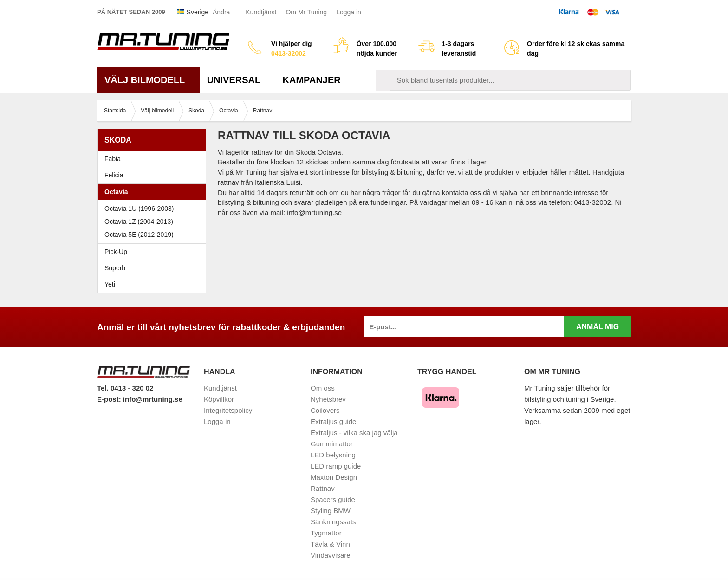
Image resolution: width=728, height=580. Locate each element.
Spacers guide (333, 499)
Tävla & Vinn (330, 544)
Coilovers (325, 410)
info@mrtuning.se (153, 399)
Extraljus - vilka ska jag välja (354, 433)
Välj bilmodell (148, 80)
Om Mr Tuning (306, 12)
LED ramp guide (336, 466)
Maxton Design (334, 477)
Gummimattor (332, 444)
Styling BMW (331, 511)
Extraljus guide (333, 421)
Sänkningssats (333, 522)
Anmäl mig (598, 327)
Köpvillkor (219, 399)
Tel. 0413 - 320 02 (125, 388)
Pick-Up (116, 252)
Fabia (154, 159)
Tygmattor (326, 533)
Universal (237, 80)
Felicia (154, 175)
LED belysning (333, 455)
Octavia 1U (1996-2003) (154, 209)
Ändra (221, 12)
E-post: (110, 399)
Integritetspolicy (228, 410)
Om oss (323, 388)
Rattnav (323, 488)
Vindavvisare (331, 555)
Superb (154, 268)
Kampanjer (312, 80)
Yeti (154, 284)
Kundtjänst (261, 12)
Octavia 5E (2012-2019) (154, 235)
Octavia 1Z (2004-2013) (154, 222)
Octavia (154, 192)
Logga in (349, 12)
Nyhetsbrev (328, 399)
